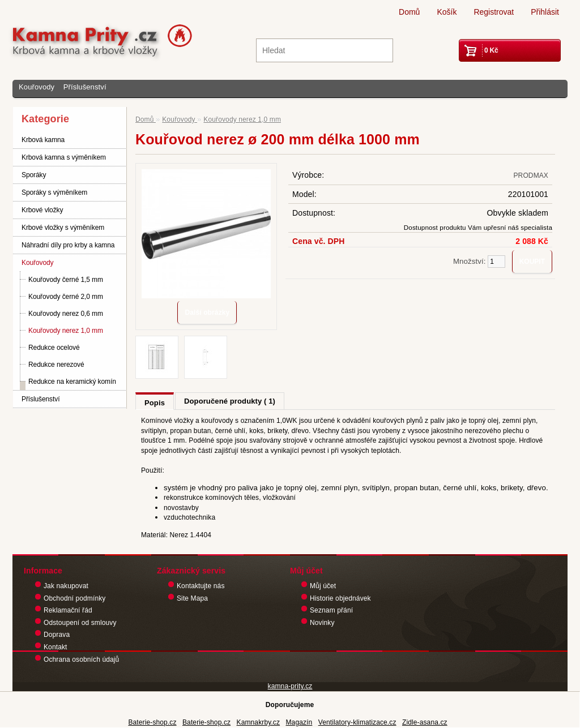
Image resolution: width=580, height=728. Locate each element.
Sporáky (34, 175)
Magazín (299, 722)
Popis (155, 403)
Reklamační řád (68, 610)
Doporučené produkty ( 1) (230, 401)
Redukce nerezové (56, 365)
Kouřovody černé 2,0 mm (66, 297)
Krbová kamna (43, 140)
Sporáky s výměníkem (54, 192)
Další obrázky (207, 312)
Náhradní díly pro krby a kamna (68, 245)
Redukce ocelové (54, 348)
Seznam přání (331, 610)
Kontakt (56, 647)
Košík (447, 12)
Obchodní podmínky (74, 598)
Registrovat (494, 12)
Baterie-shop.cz (152, 722)
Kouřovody (37, 87)
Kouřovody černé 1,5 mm (66, 280)
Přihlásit (545, 12)
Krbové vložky (42, 210)
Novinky (322, 623)
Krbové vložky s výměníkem (63, 228)
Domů (409, 12)
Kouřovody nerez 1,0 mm (66, 331)
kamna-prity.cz (290, 686)
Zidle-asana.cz (425, 722)
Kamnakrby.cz (259, 722)
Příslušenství (85, 87)
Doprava (57, 635)
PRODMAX (531, 175)
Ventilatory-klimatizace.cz (357, 722)
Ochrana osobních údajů (81, 660)
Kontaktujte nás (201, 586)
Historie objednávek (340, 598)
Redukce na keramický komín (72, 382)
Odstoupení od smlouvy (80, 623)
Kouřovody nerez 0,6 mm (66, 314)
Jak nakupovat (66, 586)
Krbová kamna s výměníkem (64, 157)
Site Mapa (192, 598)
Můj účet (323, 586)
